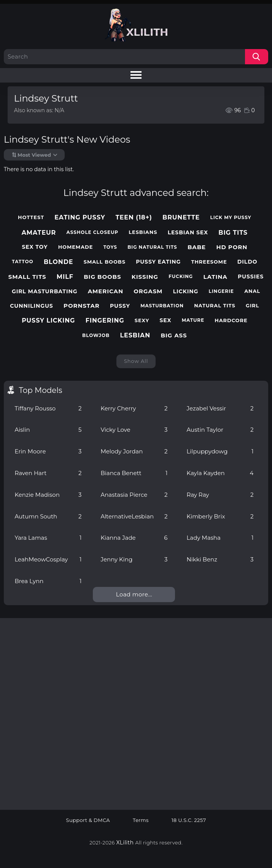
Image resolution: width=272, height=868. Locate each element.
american (106, 291)
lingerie (221, 291)
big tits (233, 233)
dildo (247, 262)
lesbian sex (188, 233)
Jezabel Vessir (220, 408)
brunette (181, 217)
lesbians (143, 232)
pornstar (82, 306)
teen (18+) (134, 217)
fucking (181, 277)
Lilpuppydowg (220, 451)
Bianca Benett (134, 473)
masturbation (162, 306)
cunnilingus (31, 306)
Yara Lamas (48, 538)
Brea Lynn (48, 581)
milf (65, 277)
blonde (59, 262)
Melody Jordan (134, 451)
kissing (145, 277)
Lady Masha (220, 538)
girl (252, 306)
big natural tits (152, 247)
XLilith (125, 843)
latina (215, 277)
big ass (174, 335)
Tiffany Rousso (48, 408)
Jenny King (134, 559)
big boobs (102, 277)
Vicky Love (134, 430)
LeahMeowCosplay (48, 559)
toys (110, 247)
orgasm (148, 291)
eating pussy (80, 217)
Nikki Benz (220, 559)
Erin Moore (48, 451)
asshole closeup (92, 232)
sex (165, 320)
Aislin (48, 430)
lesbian (135, 335)
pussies (251, 277)
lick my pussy (231, 218)
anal (252, 291)
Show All (136, 361)
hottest (31, 217)
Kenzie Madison (48, 495)
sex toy (35, 247)
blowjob (96, 335)
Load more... (134, 594)
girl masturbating (45, 292)
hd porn (232, 247)
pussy (120, 306)
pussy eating (158, 262)
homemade (76, 247)
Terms (141, 820)
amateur (39, 233)
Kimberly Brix (220, 516)
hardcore (231, 320)
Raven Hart (48, 473)
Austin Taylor (220, 430)
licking (186, 292)
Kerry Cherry (134, 408)
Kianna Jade (134, 538)
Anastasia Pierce (134, 495)
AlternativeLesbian (134, 516)
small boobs (105, 262)
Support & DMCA (88, 820)
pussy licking (48, 320)
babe (197, 247)
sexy (142, 320)
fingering (105, 320)
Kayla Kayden (220, 473)
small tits (27, 277)
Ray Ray (220, 495)
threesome (209, 262)
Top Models (40, 390)
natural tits (215, 306)
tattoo (22, 262)
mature (193, 320)
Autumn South (48, 516)
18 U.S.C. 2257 (189, 820)
